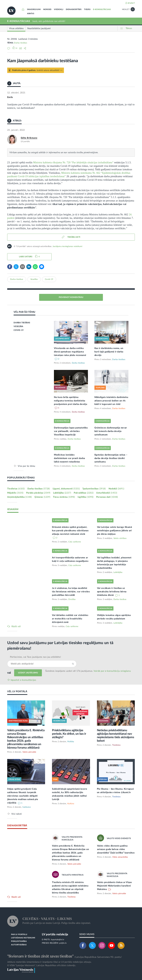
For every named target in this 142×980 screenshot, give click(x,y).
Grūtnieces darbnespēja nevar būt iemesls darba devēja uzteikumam (111, 431)
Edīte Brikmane (29, 138)
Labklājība (62, 493)
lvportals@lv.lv (58, 940)
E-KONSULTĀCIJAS (102, 10)
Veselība (34, 279)
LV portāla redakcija (55, 934)
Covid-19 (49, 279)
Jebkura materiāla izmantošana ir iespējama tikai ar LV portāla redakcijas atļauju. (49, 962)
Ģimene (42, 497)
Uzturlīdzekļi (107, 493)
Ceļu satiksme (75, 542)
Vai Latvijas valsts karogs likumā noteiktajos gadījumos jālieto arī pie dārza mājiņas (115, 531)
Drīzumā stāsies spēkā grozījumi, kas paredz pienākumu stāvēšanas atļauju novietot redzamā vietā (70, 531)
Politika (71, 742)
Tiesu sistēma (64, 497)
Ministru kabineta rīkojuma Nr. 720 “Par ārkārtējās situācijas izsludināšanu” (73, 162)
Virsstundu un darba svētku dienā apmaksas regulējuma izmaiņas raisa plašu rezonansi (70, 352)
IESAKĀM (13, 509)
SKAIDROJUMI (34, 10)
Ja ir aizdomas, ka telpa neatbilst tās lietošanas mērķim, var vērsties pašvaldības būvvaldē (71, 592)
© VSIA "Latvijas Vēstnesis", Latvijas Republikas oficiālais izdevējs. (42, 965)
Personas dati (107, 497)
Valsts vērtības (120, 538)
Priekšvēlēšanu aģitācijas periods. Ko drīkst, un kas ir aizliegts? (69, 734)
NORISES (47, 10)
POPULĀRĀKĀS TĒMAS (21, 478)
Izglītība (86, 497)
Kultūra (71, 804)
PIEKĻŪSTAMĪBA (19, 941)
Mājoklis (15, 493)
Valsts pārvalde (29, 752)
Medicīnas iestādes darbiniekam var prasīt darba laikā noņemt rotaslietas (69, 458)
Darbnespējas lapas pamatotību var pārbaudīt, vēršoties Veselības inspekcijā (71, 431)
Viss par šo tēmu (26, 466)
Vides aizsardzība (120, 857)
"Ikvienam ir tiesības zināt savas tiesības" (40, 956)
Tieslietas (16, 489)
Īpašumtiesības (94, 489)
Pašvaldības (84, 493)
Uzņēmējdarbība (20, 497)
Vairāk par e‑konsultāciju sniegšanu (112, 671)
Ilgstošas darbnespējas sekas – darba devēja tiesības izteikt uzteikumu (111, 458)
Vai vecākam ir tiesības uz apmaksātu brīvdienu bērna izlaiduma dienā (112, 592)
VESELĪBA (18, 326)
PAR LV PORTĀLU (19, 935)
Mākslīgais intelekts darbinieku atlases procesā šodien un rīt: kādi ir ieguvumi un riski (111, 401)
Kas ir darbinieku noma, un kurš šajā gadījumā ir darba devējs (109, 352)
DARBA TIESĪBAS (22, 323)
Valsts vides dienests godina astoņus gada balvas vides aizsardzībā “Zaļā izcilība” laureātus (116, 849)
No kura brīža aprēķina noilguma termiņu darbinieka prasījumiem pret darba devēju (71, 401)
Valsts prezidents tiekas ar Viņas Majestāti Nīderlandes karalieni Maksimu (114, 886)
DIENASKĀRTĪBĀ (74, 10)
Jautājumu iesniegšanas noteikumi (67, 246)
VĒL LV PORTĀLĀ (17, 691)
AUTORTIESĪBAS (19, 945)
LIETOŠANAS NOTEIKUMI (23, 938)
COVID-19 (19, 330)
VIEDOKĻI (59, 10)
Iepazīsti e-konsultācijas (23, 680)
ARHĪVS (31, 14)
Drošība (72, 599)
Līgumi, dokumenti (66, 489)
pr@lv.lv (63, 943)
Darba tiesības (21, 43)
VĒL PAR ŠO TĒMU (24, 312)
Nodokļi (116, 489)
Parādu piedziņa (38, 493)
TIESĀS (87, 10)
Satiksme (27, 807)
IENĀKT (131, 3)
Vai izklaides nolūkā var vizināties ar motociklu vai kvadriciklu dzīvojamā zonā (70, 619)
